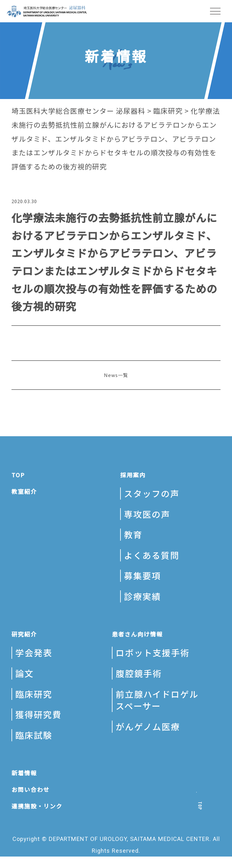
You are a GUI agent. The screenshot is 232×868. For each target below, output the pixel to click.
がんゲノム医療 (148, 726)
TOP (18, 475)
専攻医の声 (147, 514)
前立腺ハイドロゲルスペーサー (157, 700)
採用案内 (133, 475)
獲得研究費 (38, 714)
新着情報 (24, 773)
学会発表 (34, 653)
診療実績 (142, 596)
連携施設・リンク (37, 806)
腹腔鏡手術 (139, 673)
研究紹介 (24, 634)
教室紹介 (24, 491)
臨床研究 (34, 694)
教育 (133, 534)
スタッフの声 (152, 493)
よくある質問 (152, 555)
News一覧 (116, 375)
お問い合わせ (31, 789)
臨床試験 (34, 735)
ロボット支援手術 (153, 653)
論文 (25, 673)
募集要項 (142, 576)
